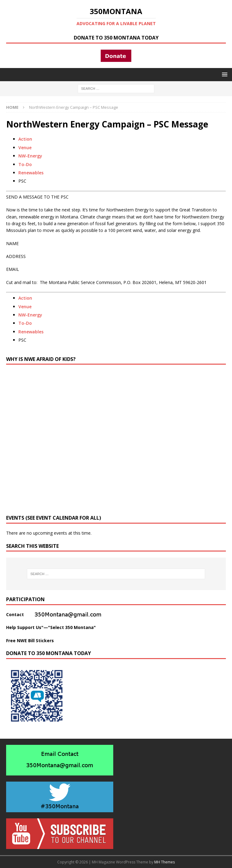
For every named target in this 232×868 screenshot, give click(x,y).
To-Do (25, 164)
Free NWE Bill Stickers (30, 641)
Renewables (31, 173)
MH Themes (165, 862)
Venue (25, 148)
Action (25, 139)
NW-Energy (30, 156)
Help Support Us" (25, 627)
